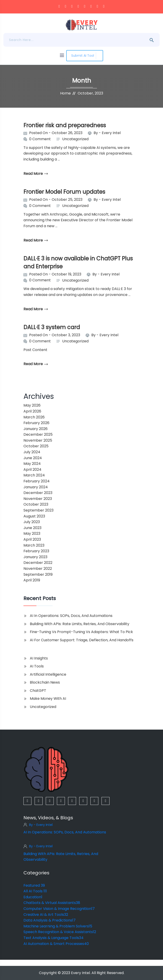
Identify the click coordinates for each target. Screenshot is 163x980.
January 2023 (35, 557)
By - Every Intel (41, 825)
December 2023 (38, 493)
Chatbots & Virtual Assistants (52, 903)
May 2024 (32, 464)
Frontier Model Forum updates (64, 192)
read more (36, 174)
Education (33, 897)
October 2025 (36, 446)
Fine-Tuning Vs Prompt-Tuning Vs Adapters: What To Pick (81, 632)
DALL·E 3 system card (52, 327)
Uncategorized (75, 139)
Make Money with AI (48, 699)
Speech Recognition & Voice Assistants (60, 932)
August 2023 (34, 516)
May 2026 (32, 405)
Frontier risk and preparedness (65, 125)
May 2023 (32, 533)
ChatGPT (38, 691)
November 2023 (38, 499)
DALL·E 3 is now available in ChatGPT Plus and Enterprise (78, 262)
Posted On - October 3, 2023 (55, 335)
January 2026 (36, 429)
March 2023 (34, 545)
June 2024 (33, 458)
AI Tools (37, 666)
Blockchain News (45, 682)
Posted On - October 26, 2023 (56, 133)
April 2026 (32, 411)
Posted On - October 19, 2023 (55, 274)
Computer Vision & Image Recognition (59, 909)
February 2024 (37, 481)
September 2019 (38, 574)
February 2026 (36, 423)
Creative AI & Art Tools (46, 915)
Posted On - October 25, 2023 (56, 200)
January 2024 (36, 487)
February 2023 (36, 551)
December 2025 (38, 434)
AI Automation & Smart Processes (56, 944)
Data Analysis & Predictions (50, 920)
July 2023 (32, 522)
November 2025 (38, 440)
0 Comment (40, 139)
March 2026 (34, 417)
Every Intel (111, 133)
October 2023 (36, 504)
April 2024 (32, 470)
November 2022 (38, 569)
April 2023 (32, 539)
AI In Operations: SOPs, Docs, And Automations (71, 616)
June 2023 (32, 528)
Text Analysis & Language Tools (53, 938)
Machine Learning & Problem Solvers (58, 926)
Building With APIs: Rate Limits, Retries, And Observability (80, 624)
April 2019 (32, 580)
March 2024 (34, 475)
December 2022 (38, 563)
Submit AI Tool (85, 56)
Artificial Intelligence (48, 674)
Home (65, 93)
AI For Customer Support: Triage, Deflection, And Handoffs (82, 640)
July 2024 (32, 452)
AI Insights (39, 658)
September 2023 (38, 510)
